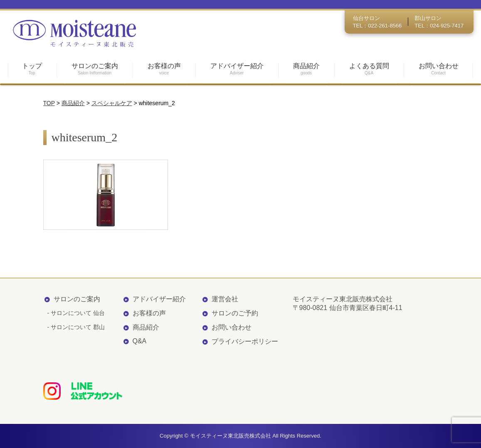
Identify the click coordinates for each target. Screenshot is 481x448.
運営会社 (225, 299)
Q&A (140, 341)
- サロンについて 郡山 (76, 327)
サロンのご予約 (235, 313)
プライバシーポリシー (245, 341)
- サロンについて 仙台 (76, 313)
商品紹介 (146, 327)
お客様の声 (149, 313)
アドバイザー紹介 (159, 299)
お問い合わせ (232, 327)
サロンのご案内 (77, 299)
